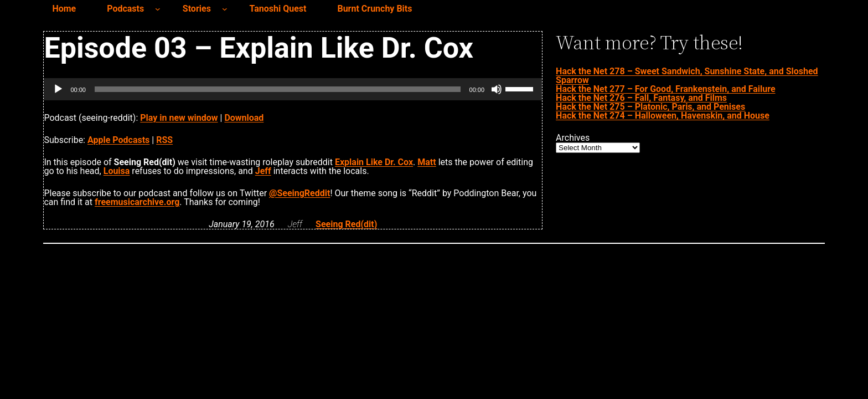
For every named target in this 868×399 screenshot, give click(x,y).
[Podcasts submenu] (158, 9)
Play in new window (179, 118)
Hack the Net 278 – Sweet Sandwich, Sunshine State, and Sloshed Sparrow (687, 76)
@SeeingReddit (299, 193)
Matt (427, 162)
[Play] (58, 89)
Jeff (263, 171)
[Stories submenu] (225, 9)
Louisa (117, 171)
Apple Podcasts (118, 140)
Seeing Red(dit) (346, 224)
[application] (293, 89)
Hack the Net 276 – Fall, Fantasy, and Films (641, 98)
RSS (164, 140)
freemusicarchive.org (137, 202)
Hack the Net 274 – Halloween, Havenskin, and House (663, 116)
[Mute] (497, 89)
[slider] (278, 89)
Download (244, 118)
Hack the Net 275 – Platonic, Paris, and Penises (650, 107)
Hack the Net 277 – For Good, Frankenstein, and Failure (665, 89)
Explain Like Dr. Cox (374, 162)
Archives (573, 138)
